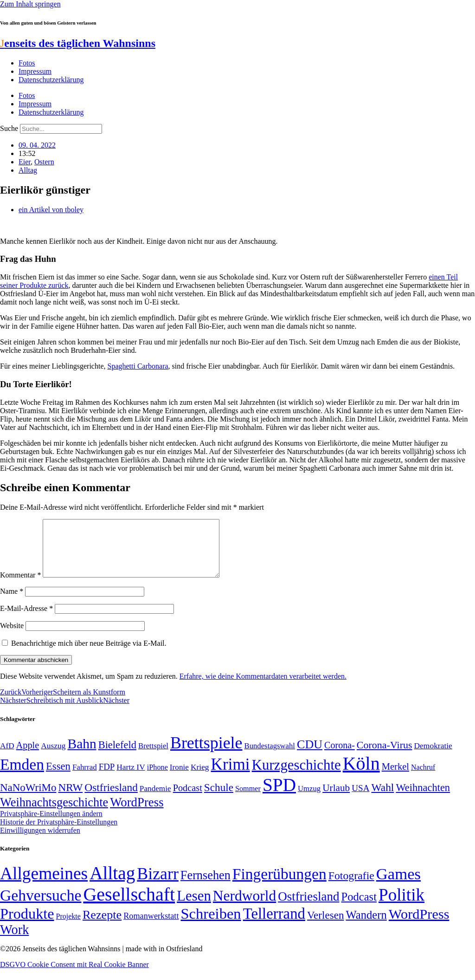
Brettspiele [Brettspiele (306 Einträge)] (206, 754)
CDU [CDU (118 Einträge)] (310, 756)
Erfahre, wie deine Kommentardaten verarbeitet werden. (263, 687)
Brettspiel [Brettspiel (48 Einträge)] (153, 757)
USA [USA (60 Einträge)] (360, 799)
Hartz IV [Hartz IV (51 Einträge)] (131, 778)
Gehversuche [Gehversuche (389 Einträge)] (41, 906)
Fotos (27, 63)
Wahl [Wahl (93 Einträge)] (382, 798)
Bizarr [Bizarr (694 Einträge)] (158, 885)
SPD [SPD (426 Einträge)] (279, 796)
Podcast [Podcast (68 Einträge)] (188, 799)
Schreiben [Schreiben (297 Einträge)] (211, 925)
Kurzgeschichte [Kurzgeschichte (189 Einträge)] (296, 776)
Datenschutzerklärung (51, 80)
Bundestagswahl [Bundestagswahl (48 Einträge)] (270, 757)
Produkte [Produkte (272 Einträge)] (27, 925)
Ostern (44, 162)
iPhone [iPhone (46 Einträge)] (157, 779)
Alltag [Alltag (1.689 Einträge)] (112, 884)
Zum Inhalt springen (30, 4)
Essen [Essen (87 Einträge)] (58, 777)
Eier (25, 162)
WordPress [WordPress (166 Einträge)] (419, 925)
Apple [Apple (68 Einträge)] (28, 756)
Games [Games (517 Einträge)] (398, 885)
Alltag (28, 170)
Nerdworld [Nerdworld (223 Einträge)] (244, 907)
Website (12, 637)
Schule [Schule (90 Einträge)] (219, 798)
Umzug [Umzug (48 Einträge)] (309, 800)
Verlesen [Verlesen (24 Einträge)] (325, 926)
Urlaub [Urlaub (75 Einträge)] (336, 799)
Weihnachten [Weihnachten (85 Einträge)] (423, 799)
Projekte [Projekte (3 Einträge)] (68, 927)
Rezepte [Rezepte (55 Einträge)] (102, 926)
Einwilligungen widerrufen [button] (40, 841)
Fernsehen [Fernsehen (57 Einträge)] (205, 886)
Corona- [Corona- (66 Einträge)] (340, 756)
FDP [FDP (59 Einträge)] (107, 778)
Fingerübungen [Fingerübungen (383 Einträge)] (279, 885)
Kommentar (20, 586)
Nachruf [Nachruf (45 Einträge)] (423, 778)
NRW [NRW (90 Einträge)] (70, 798)
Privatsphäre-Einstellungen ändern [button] (51, 825)
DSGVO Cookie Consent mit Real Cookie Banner (74, 976)
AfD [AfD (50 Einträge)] (7, 757)
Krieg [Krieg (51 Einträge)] (200, 778)
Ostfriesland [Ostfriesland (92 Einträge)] (111, 798)
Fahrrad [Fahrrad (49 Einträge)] (85, 778)
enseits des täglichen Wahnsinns (78, 43)
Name (12, 602)
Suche (9, 128)
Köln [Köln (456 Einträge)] (361, 775)
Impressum (35, 71)
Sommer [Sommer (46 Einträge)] (248, 800)
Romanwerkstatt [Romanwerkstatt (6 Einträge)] (151, 927)
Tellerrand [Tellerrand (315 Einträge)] (274, 925)
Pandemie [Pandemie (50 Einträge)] (155, 800)
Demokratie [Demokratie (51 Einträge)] (433, 757)
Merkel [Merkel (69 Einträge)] (395, 778)
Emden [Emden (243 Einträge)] (22, 776)
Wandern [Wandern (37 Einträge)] (366, 926)
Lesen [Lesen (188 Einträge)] (194, 907)
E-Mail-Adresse (26, 620)
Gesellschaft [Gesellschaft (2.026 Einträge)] (129, 905)
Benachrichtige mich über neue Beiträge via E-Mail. (89, 654)
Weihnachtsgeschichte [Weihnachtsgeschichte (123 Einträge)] (54, 814)
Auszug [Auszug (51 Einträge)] (53, 757)
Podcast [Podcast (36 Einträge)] (359, 908)
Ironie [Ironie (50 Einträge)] (179, 778)
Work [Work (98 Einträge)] (14, 941)
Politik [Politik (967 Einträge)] (401, 906)
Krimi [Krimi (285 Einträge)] (231, 776)
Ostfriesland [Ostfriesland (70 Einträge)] (308, 908)
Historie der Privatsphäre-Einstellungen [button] (59, 833)
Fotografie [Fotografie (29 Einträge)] (351, 887)
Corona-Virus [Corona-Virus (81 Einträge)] (385, 756)
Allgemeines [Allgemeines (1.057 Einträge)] (44, 885)
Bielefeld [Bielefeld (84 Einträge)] (117, 756)
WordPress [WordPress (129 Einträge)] (137, 813)
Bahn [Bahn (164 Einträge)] (82, 755)
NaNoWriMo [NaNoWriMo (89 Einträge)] (28, 799)
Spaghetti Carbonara (138, 366)
